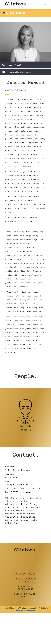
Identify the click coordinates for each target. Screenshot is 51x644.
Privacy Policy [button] (25, 574)
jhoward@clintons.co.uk (20, 72)
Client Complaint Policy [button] (25, 595)
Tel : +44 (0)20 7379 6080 (23, 488)
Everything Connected (25, 611)
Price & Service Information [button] (26, 580)
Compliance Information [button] (26, 588)
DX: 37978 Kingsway (18, 492)
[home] (16, 4)
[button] (45, 4)
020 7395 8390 (15, 65)
